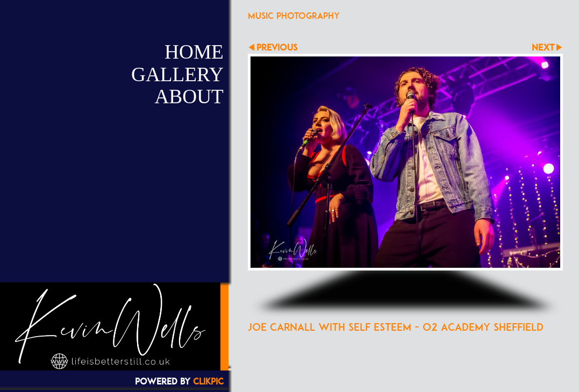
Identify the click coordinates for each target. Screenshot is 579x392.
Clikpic (208, 381)
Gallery (177, 74)
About (189, 97)
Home (194, 52)
